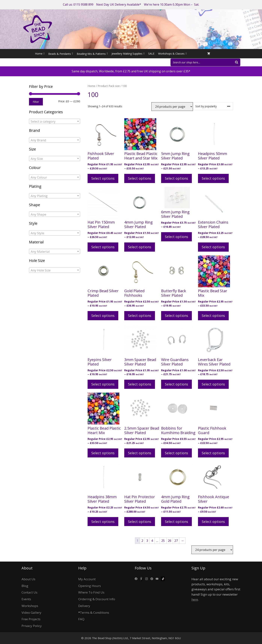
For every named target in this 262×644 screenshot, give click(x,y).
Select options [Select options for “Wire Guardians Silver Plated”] (176, 384)
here (195, 599)
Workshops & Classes (172, 54)
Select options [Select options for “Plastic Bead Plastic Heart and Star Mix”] (140, 178)
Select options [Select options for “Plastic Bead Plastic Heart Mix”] (103, 453)
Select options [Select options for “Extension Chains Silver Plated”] (213, 247)
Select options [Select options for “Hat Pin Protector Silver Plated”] (140, 522)
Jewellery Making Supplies (128, 54)
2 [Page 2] (142, 541)
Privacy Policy (32, 626)
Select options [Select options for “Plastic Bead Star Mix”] (213, 316)
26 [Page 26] (170, 541)
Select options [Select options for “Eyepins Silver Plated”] (103, 384)
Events (26, 599)
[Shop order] (213, 106)
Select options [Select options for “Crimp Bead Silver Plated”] (103, 316)
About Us (28, 579)
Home (40, 54)
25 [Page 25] (163, 541)
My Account (87, 579)
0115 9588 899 (83, 4)
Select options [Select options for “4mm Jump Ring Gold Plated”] (176, 522)
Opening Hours (90, 586)
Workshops (30, 606)
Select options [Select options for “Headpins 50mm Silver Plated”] (213, 178)
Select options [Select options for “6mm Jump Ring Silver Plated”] (176, 237)
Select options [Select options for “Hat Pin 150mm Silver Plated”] (103, 247)
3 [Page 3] (147, 541)
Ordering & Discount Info (97, 599)
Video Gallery (31, 613)
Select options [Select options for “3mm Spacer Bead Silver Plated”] (140, 384)
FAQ (81, 619)
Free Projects (31, 619)
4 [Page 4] (152, 541)
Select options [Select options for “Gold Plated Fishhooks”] (140, 316)
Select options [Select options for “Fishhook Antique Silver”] (213, 522)
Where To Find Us (91, 592)
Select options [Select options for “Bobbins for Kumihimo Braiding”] (176, 453)
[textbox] (55, 122)
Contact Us (29, 592)
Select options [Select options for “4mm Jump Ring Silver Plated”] (140, 247)
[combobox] (55, 121)
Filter (36, 102)
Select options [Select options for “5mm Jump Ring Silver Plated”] (176, 178)
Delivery (84, 606)
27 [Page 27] (176, 541)
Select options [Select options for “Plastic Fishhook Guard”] (213, 453)
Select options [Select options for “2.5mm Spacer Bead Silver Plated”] (140, 453)
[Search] (237, 62)
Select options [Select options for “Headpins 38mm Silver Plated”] (103, 522)
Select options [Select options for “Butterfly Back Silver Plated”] (176, 316)
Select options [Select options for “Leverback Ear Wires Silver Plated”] (213, 384)
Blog (25, 586)
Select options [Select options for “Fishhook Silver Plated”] (103, 178)
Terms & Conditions (95, 613)
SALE (151, 54)
